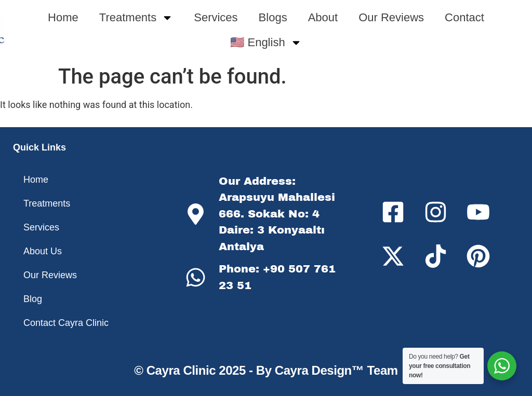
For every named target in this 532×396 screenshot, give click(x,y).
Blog (33, 299)
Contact (464, 17)
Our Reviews (391, 17)
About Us (43, 251)
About (323, 17)
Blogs (273, 17)
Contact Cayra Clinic (66, 323)
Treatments (136, 18)
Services (216, 17)
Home (63, 17)
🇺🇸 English (266, 43)
